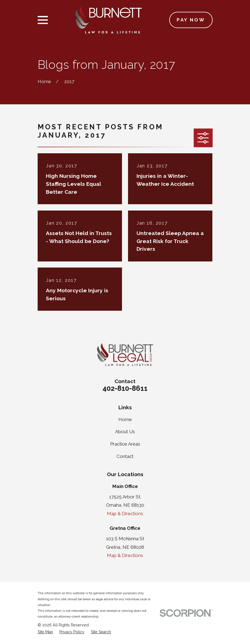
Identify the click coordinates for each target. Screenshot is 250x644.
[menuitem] (45, 632)
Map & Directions (125, 514)
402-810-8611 (125, 388)
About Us (125, 432)
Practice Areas (125, 444)
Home (125, 419)
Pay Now (191, 20)
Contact (125, 456)
